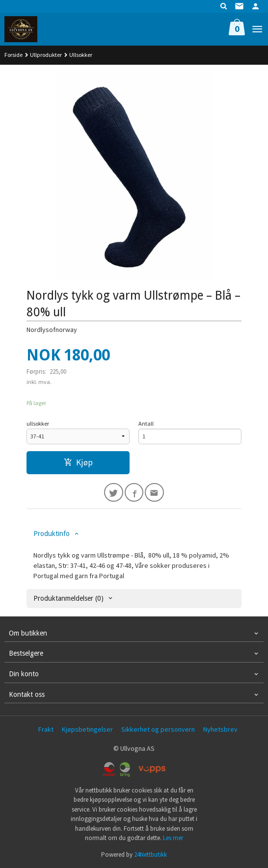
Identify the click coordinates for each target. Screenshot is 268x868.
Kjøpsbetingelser (87, 729)
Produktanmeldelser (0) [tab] (68, 598)
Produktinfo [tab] (52, 534)
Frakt (46, 729)
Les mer (173, 838)
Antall (146, 423)
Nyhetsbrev (220, 729)
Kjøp (78, 462)
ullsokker (38, 423)
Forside (13, 55)
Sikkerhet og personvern (158, 729)
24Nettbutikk (150, 855)
